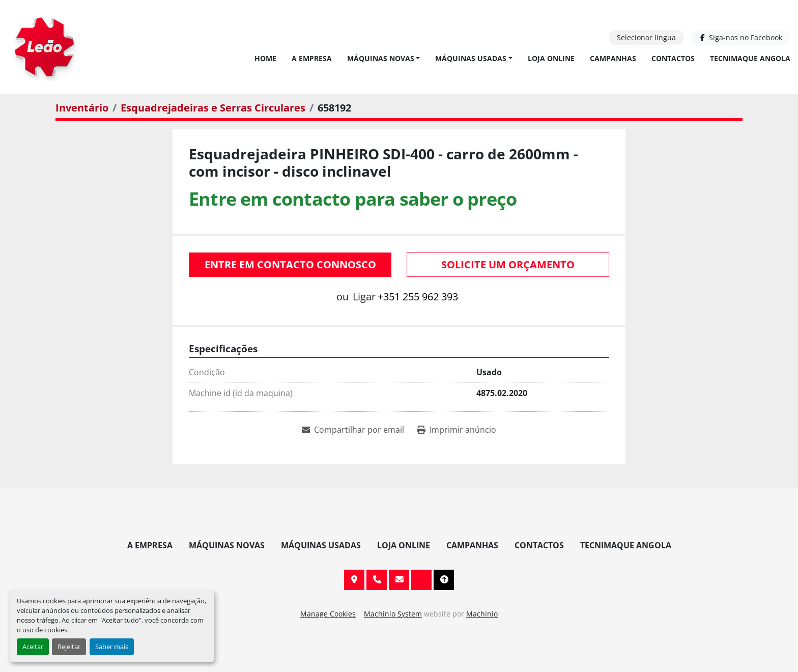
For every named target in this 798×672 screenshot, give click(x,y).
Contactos (673, 58)
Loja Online (551, 58)
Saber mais (112, 647)
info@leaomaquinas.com (399, 580)
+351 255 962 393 (418, 297)
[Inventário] (82, 108)
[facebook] (741, 37)
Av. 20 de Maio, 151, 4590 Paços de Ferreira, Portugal (354, 580)
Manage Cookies (328, 614)
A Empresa (312, 58)
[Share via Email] (353, 430)
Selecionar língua (646, 37)
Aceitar (33, 647)
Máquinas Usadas (471, 58)
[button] (384, 58)
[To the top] (444, 580)
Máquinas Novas (381, 58)
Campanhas (613, 58)
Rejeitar (69, 647)
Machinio (482, 614)
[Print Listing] (457, 430)
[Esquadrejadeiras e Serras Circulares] (213, 108)
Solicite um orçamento (508, 264)
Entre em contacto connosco (290, 264)
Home (265, 58)
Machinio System (393, 614)
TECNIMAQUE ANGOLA (750, 58)
